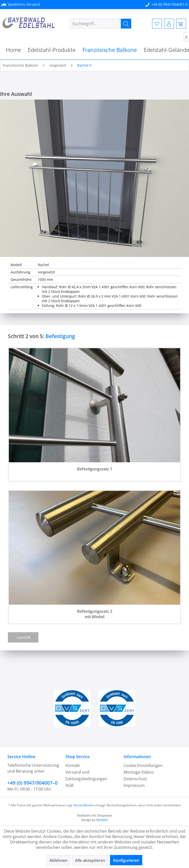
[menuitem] (101, 24)
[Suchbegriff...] (101, 24)
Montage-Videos (139, 772)
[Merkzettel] (157, 24)
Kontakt (73, 765)
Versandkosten (84, 805)
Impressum (134, 785)
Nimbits (102, 820)
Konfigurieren (126, 860)
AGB (69, 785)
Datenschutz (135, 779)
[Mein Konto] (169, 24)
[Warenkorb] (181, 24)
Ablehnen (58, 860)
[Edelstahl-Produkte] (52, 50)
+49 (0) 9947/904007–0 (170, 4)
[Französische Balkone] (110, 50)
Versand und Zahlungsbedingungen (86, 775)
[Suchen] (126, 24)
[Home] (13, 50)
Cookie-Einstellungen (143, 765)
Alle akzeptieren (90, 860)
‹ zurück (23, 637)
